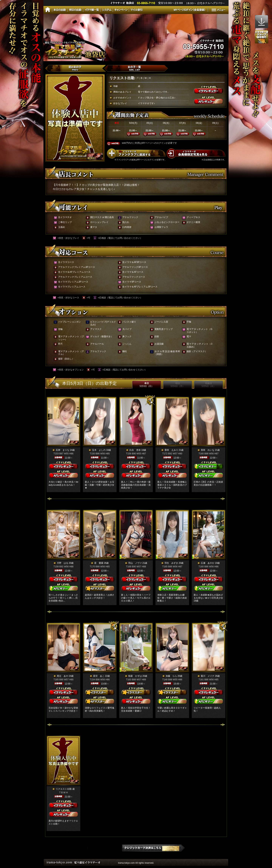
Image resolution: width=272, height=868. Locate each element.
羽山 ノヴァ (135, 563)
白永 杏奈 (135, 450)
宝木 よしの (99, 450)
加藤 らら (171, 676)
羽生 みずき (171, 563)
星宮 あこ (99, 676)
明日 (177, 385)
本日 (146, 385)
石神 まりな (63, 450)
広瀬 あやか (208, 563)
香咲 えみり (171, 450)
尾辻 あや (63, 676)
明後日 (208, 385)
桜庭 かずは (135, 676)
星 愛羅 (99, 563)
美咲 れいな (208, 450)
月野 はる (63, 563)
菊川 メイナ (208, 676)
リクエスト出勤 (64, 789)
